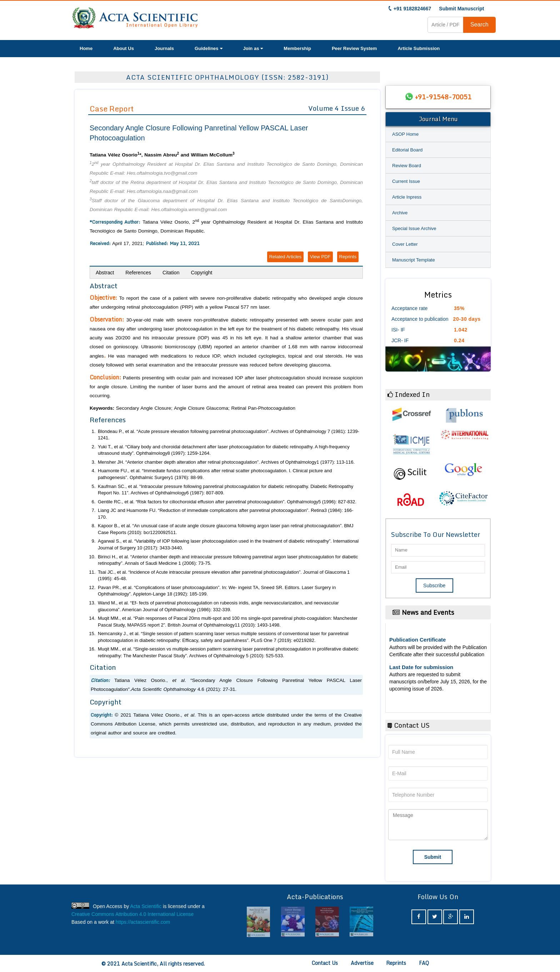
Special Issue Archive (414, 228)
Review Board (407, 166)
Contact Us (325, 963)
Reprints (348, 257)
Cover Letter (405, 244)
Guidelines (208, 48)
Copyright (201, 273)
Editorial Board (407, 150)
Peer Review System (354, 48)
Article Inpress (407, 197)
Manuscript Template (414, 260)
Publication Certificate (417, 640)
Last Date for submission (421, 667)
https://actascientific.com (143, 922)
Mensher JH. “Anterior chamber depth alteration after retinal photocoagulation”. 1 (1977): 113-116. (226, 462)
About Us (124, 48)
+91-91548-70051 (443, 97)
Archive (400, 213)
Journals (164, 48)
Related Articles (285, 257)
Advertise (362, 963)
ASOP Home (405, 134)
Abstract (105, 273)
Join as (253, 48)
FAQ (424, 963)
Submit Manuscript (461, 9)
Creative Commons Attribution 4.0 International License (132, 914)
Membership (297, 48)
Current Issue (406, 181)
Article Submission (419, 48)
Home (86, 48)
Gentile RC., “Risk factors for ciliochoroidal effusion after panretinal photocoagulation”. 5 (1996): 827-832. (227, 502)
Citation (171, 273)
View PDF (320, 257)
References (138, 273)
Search (479, 24)
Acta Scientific (146, 906)
